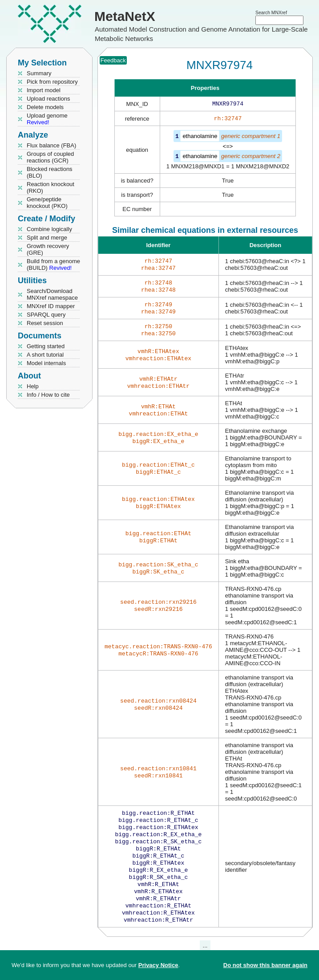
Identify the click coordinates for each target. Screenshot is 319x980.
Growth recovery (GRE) (48, 249)
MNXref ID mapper (51, 306)
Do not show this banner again (265, 965)
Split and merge (47, 238)
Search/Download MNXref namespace (52, 294)
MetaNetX (125, 16)
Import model (44, 90)
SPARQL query (46, 315)
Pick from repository (52, 82)
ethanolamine (200, 138)
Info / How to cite (48, 395)
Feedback (113, 60)
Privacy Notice (158, 965)
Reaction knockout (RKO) (50, 187)
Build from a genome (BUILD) (53, 264)
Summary (39, 73)
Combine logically (49, 229)
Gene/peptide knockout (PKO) (47, 203)
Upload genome (47, 119)
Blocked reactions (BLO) (50, 172)
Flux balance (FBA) (51, 145)
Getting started (46, 346)
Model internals (46, 363)
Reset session (45, 323)
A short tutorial (45, 355)
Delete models (45, 107)
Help (33, 386)
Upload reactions (48, 99)
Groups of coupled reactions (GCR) (50, 157)
